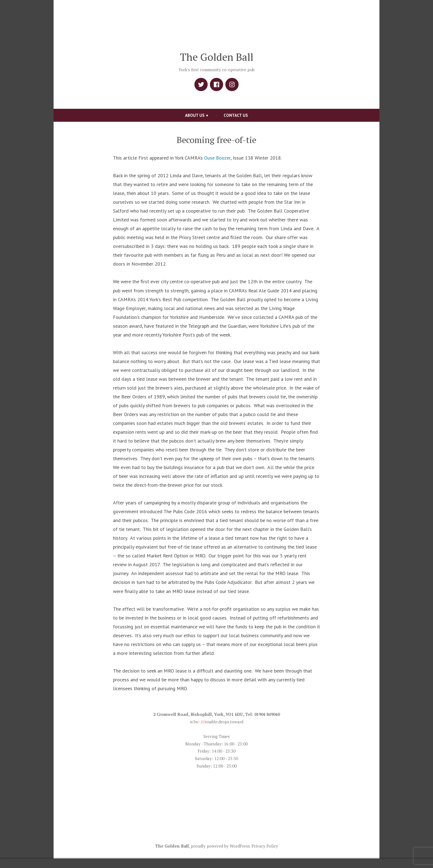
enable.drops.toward (222, 722)
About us (195, 115)
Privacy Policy (265, 846)
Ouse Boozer (217, 158)
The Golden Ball (217, 57)
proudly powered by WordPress (220, 846)
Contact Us (236, 115)
